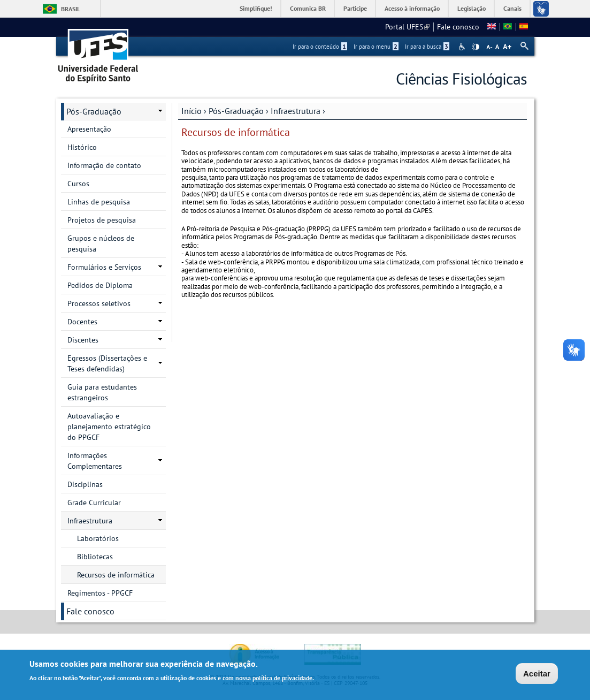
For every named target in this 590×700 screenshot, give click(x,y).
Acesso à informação (412, 8)
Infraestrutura (296, 111)
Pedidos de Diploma (100, 285)
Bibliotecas (95, 557)
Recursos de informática (116, 575)
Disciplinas (85, 484)
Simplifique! (256, 8)
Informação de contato (104, 165)
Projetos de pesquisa (102, 220)
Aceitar (537, 675)
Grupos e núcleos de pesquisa (101, 244)
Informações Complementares (95, 461)
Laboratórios (98, 538)
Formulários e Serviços (104, 267)
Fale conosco (458, 27)
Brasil (71, 9)
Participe (355, 8)
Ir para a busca (427, 47)
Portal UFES (407, 27)
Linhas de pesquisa (99, 202)
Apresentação (89, 129)
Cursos (78, 184)
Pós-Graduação (236, 111)
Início (191, 111)
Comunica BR (308, 8)
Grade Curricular (94, 503)
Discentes (83, 340)
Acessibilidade (463, 47)
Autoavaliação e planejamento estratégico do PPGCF (109, 427)
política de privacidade (282, 679)
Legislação (472, 8)
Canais (512, 8)
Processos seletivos (99, 303)
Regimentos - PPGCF (100, 593)
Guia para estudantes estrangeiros (102, 392)
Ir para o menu (376, 47)
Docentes (82, 322)
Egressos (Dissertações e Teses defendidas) (107, 363)
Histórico (82, 147)
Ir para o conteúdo (320, 47)
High (476, 47)
